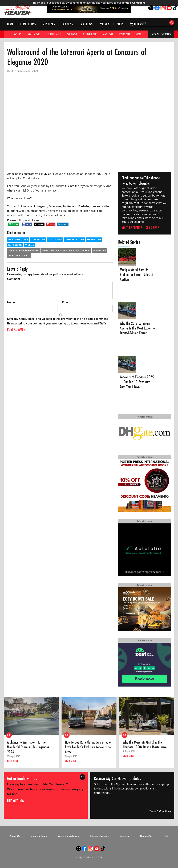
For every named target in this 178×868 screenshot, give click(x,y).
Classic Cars (34, 34)
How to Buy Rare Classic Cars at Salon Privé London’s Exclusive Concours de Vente (85, 747)
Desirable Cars (90, 34)
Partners (105, 24)
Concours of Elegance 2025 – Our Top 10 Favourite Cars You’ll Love (137, 382)
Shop (120, 24)
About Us (15, 836)
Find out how (16, 801)
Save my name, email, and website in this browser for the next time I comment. (58, 319)
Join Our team (39, 836)
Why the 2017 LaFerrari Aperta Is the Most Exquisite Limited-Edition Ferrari (136, 331)
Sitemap (124, 836)
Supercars (49, 24)
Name (11, 302)
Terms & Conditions (134, 3)
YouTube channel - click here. (141, 228)
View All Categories (161, 34)
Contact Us (146, 836)
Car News (67, 24)
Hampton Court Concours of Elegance (66, 250)
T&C (166, 836)
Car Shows (86, 24)
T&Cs (103, 324)
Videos (139, 34)
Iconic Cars (125, 34)
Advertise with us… (68, 836)
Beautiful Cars (54, 34)
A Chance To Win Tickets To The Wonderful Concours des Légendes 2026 (29, 747)
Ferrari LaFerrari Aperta (24, 250)
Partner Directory (99, 836)
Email (66, 302)
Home (10, 24)
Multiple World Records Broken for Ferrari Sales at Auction (137, 275)
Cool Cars (108, 34)
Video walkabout (19, 255)
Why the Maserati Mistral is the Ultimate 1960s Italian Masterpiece (145, 745)
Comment (14, 279)
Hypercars (94, 239)
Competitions (28, 24)
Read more (13, 762)
